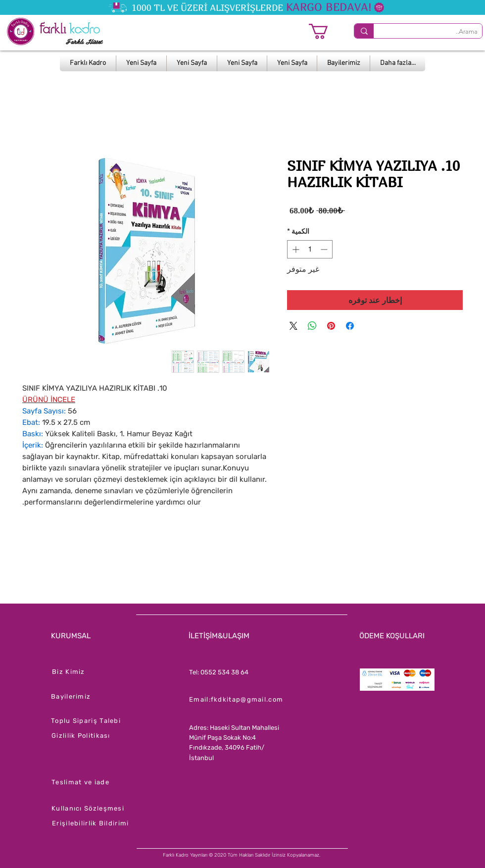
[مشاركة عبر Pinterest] (331, 326)
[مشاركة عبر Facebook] (350, 326)
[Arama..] (436, 31)
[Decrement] (325, 249)
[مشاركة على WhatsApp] (312, 326)
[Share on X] (293, 326)
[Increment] (295, 249)
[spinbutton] (310, 249)
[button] (327, 31)
